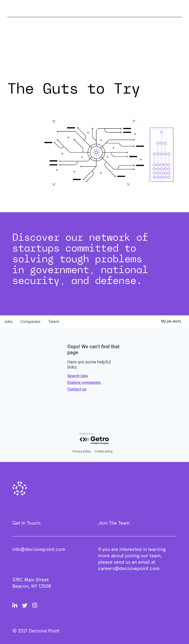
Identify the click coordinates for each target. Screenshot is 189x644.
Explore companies (84, 383)
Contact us (77, 389)
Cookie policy (104, 451)
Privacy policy (82, 451)
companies (30, 322)
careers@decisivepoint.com (129, 569)
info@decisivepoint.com (39, 549)
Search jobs (78, 376)
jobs (8, 322)
